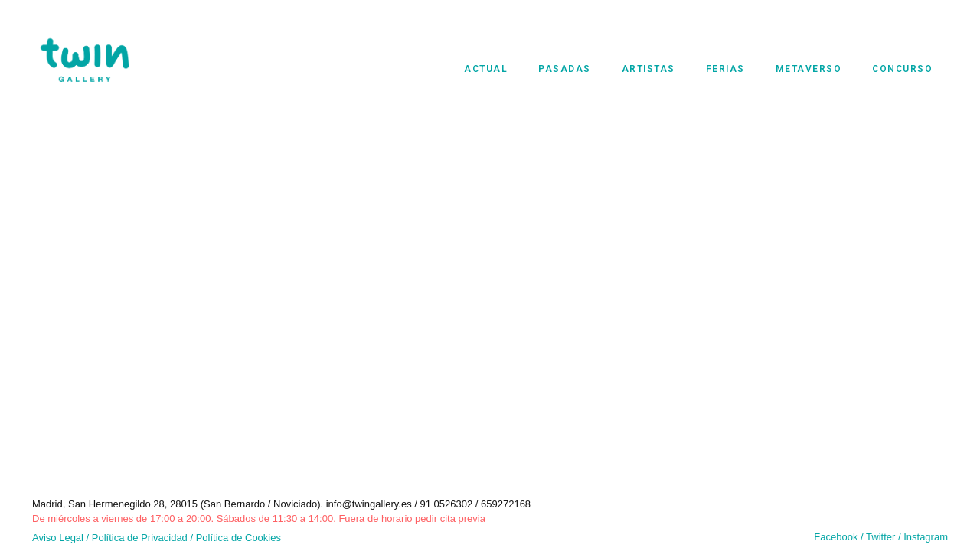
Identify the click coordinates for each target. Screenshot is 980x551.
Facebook (836, 537)
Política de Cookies (238, 538)
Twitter (882, 537)
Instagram (926, 537)
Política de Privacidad (140, 538)
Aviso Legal (58, 538)
